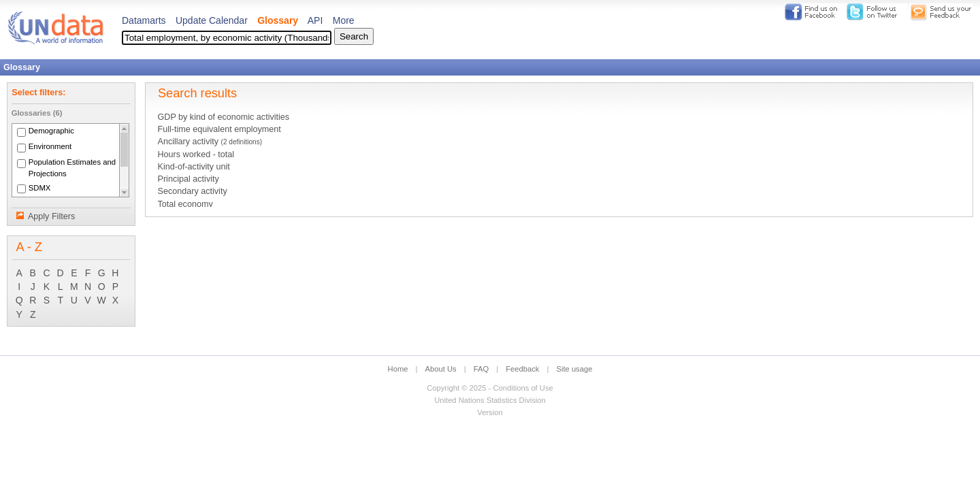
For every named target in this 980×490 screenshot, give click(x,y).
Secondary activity (192, 191)
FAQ (481, 369)
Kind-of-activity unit (193, 167)
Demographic (51, 131)
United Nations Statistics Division (490, 400)
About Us (441, 369)
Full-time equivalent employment (219, 129)
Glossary (278, 20)
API (315, 20)
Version (490, 412)
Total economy (185, 204)
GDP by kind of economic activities (223, 117)
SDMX (40, 188)
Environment (50, 147)
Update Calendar (212, 20)
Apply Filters (51, 216)
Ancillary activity (210, 142)
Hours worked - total (196, 154)
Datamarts (144, 20)
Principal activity (188, 179)
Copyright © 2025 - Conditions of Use (490, 388)
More (344, 20)
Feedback (522, 369)
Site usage (575, 369)
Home (398, 369)
